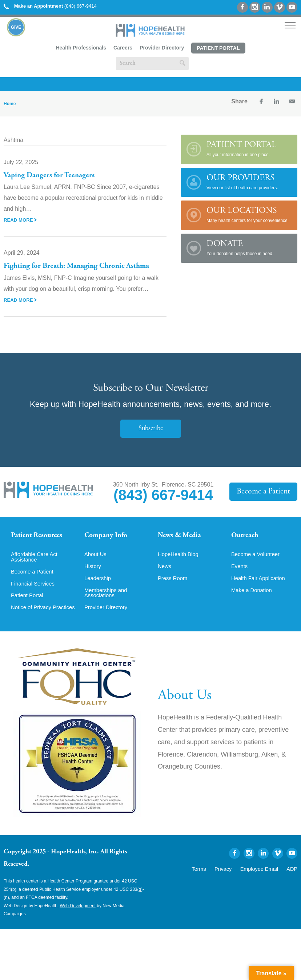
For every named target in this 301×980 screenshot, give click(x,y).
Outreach (246, 536)
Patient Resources (39, 536)
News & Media (182, 536)
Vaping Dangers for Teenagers (52, 175)
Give (16, 27)
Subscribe (150, 428)
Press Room (174, 583)
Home (10, 104)
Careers (123, 48)
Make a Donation (253, 596)
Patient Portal (218, 48)
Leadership (99, 583)
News (165, 571)
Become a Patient (266, 491)
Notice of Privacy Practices (33, 617)
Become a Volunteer (257, 559)
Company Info (108, 536)
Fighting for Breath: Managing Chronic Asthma (81, 266)
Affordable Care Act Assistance (36, 562)
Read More (21, 220)
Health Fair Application (260, 583)
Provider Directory (162, 48)
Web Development (78, 918)
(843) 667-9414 (50, 6)
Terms (211, 881)
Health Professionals (81, 48)
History (93, 571)
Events (240, 571)
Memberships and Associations (107, 599)
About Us (96, 559)
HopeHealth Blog (180, 559)
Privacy (233, 881)
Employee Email (264, 881)
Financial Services (35, 589)
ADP (293, 881)
